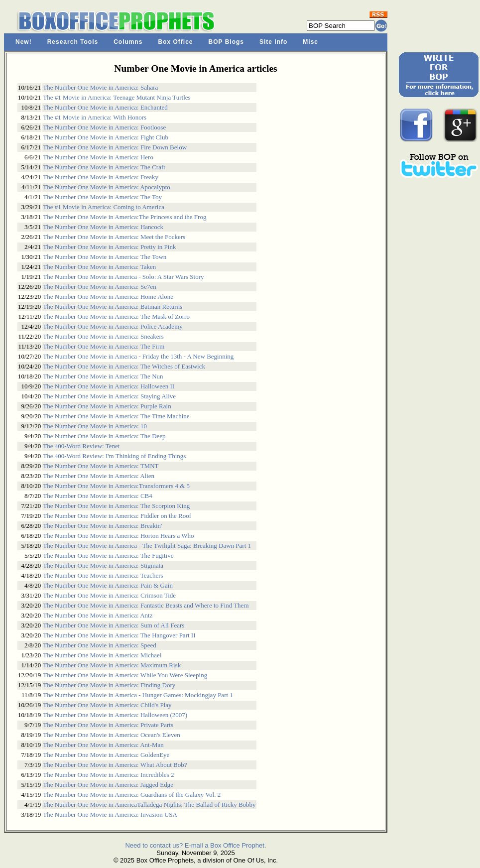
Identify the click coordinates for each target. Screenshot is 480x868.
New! (24, 42)
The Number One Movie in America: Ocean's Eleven (112, 735)
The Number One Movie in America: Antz (98, 615)
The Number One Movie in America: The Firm (104, 346)
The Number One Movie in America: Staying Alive (109, 396)
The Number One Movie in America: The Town (105, 257)
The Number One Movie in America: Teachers (103, 575)
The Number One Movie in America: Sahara (100, 87)
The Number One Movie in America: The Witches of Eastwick (124, 366)
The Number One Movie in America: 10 (95, 426)
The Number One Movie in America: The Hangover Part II (119, 635)
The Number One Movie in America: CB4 (98, 496)
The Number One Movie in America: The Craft (104, 167)
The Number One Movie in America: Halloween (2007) (115, 715)
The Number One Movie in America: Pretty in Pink (109, 247)
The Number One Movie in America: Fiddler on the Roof (117, 516)
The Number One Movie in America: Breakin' (102, 526)
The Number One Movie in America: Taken (99, 267)
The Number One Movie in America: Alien (99, 476)
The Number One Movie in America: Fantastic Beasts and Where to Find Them (146, 605)
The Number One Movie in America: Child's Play (107, 705)
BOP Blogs (226, 42)
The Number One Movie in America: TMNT (101, 466)
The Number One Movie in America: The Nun (103, 376)
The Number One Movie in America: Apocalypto (107, 187)
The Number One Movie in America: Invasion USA (110, 814)
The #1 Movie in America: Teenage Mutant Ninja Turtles (117, 97)
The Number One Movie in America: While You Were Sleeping (125, 675)
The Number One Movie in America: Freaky (101, 177)
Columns (128, 42)
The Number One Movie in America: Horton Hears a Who (118, 536)
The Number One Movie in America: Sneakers (103, 336)
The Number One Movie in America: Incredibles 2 (108, 775)
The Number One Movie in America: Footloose (104, 127)
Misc (310, 42)
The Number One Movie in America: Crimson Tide (109, 595)
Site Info (273, 42)
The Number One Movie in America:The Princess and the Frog (124, 217)
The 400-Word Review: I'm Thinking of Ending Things (114, 456)
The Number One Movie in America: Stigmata (103, 565)
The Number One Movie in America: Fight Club (106, 137)
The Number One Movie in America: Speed (99, 645)
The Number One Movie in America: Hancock (103, 227)
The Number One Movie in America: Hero (98, 157)
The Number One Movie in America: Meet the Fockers (114, 237)
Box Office (176, 42)
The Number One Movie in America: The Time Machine (116, 416)
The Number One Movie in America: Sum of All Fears (114, 625)
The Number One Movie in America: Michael (102, 655)
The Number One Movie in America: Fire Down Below (115, 147)
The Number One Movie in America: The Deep (104, 436)
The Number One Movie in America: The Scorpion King (116, 506)
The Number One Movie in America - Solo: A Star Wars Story (123, 277)
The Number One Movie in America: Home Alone (108, 297)
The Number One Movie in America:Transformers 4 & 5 (116, 486)
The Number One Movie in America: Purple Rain (107, 406)
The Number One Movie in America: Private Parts (108, 725)
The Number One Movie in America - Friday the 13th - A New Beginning (138, 356)
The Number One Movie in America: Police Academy (113, 326)
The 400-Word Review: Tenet (81, 446)
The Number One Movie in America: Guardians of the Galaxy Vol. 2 (132, 795)
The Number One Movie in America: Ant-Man (103, 745)
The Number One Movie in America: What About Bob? (115, 765)
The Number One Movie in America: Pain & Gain (108, 585)
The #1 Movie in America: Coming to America (104, 207)
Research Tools (73, 42)
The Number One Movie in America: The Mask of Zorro (116, 316)
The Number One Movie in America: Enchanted (105, 107)
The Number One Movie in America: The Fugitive (108, 556)
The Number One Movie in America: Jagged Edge (108, 785)
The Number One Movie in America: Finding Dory (109, 685)
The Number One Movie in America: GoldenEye (106, 755)
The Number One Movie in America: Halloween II (109, 386)
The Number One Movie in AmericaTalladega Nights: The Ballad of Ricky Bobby (149, 805)
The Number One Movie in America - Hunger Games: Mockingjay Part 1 (138, 695)
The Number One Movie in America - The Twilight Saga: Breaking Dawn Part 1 (147, 546)
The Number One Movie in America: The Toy (102, 197)
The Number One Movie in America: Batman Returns (113, 307)
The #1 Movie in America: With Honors (95, 117)
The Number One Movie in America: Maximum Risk (112, 665)
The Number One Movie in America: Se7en (99, 287)
